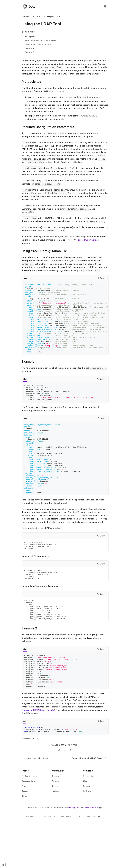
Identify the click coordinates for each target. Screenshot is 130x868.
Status (25, 842)
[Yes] (59, 796)
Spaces (55, 827)
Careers (87, 832)
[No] (65, 796)
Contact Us (88, 822)
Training (56, 837)
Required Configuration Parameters (41, 40)
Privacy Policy (75, 854)
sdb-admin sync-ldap (88, 240)
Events (55, 832)
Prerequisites (31, 36)
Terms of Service (91, 854)
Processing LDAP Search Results (38, 755)
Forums (56, 822)
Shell (25, 393)
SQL (25, 766)
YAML (26, 278)
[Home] (29, 7)
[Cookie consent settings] (3, 865)
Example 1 (30, 48)
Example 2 (30, 52)
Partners (87, 837)
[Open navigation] (105, 7)
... (42, 17)
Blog (85, 827)
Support (25, 837)
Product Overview (29, 822)
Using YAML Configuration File (38, 44)
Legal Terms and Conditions (91, 863)
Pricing (25, 832)
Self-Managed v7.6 (30, 17)
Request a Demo (29, 827)
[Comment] (71, 796)
